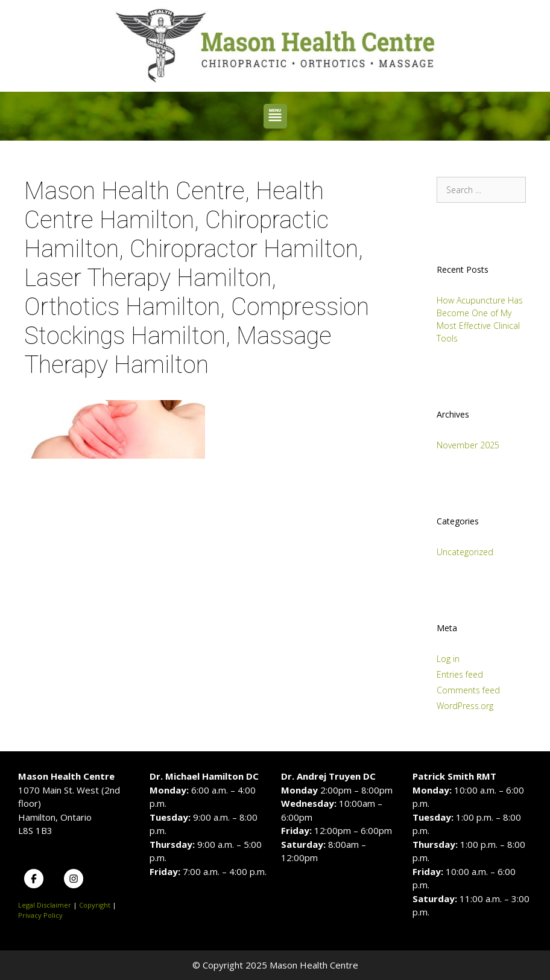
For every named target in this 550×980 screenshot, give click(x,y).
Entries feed (460, 674)
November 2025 (468, 445)
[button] (275, 116)
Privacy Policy (40, 915)
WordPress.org (465, 706)
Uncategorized (465, 552)
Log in (448, 659)
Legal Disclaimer (45, 905)
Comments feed (468, 690)
